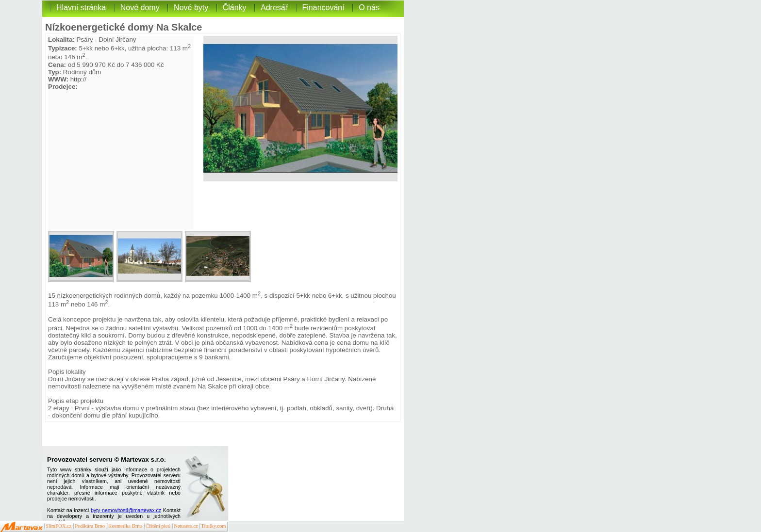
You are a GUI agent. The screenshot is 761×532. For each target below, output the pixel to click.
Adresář (274, 8)
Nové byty (191, 8)
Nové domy (140, 8)
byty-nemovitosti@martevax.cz (126, 510)
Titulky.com (213, 526)
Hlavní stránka (81, 8)
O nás (369, 8)
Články (235, 8)
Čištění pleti (158, 526)
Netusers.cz (186, 526)
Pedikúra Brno (90, 526)
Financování (323, 8)
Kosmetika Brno (125, 526)
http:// (78, 79)
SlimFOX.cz (59, 526)
